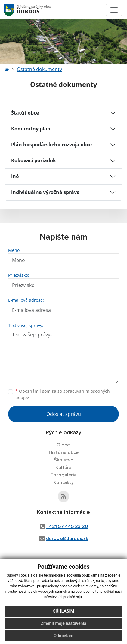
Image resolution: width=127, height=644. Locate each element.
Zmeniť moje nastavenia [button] (63, 623)
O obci (64, 445)
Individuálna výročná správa (45, 192)
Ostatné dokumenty (39, 69)
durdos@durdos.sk (67, 538)
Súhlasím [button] (63, 611)
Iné (15, 176)
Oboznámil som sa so (63, 394)
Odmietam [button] (63, 636)
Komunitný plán (31, 129)
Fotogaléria (64, 475)
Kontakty (63, 482)
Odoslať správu (64, 414)
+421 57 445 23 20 (67, 526)
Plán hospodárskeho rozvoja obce (51, 145)
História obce (64, 452)
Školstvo (64, 460)
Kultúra (63, 467)
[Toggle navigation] (114, 10)
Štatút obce (25, 113)
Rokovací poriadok (34, 160)
